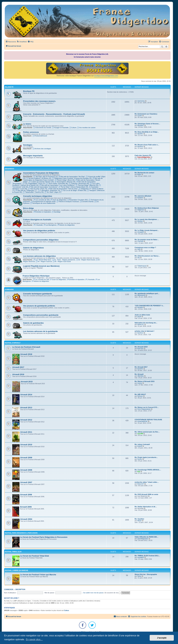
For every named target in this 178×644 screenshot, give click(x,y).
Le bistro (27, 124)
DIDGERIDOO (9, 169)
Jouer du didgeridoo (58, 200)
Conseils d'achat (87, 202)
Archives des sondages (42, 149)
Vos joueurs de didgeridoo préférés (39, 231)
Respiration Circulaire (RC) (78, 200)
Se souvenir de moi (113, 593)
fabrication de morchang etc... (146, 323)
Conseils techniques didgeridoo (38, 196)
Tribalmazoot (142, 266)
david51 (140, 134)
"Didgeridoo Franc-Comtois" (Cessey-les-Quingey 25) (72, 178)
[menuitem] (22, 42)
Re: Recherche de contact (144, 173)
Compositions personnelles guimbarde (41, 315)
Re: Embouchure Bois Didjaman (147, 208)
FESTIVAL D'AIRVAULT (13, 343)
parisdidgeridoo (143, 539)
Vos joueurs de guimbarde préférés (39, 306)
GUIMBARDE (9, 289)
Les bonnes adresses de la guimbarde (40, 331)
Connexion (9, 589)
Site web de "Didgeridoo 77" (26, 190)
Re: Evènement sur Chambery (146, 114)
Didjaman (141, 210)
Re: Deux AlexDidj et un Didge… (147, 132)
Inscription (20, 589)
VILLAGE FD (9, 87)
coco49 (140, 434)
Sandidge (56, 212)
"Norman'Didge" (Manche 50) (87, 185)
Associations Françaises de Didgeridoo (41, 173)
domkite (140, 307)
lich (139, 471)
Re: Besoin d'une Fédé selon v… (147, 145)
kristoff (140, 446)
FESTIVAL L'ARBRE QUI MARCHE (16, 570)
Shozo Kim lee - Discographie (146, 574)
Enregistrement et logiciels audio (43, 202)
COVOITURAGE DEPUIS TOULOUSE (148, 420)
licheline (140, 198)
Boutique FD (29, 91)
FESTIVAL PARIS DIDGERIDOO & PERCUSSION (21, 533)
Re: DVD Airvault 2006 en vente (146, 494)
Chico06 (140, 241)
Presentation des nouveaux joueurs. (39, 101)
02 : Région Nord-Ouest (86, 260)
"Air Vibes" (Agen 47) (53, 192)
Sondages (28, 145)
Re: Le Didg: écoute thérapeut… (147, 230)
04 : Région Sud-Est (44, 261)
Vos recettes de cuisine (86, 128)
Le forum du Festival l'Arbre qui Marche (38, 575)
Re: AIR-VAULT (140, 394)
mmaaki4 (141, 232)
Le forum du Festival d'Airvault (26, 347)
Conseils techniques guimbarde (38, 294)
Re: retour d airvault (142, 444)
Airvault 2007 (26, 482)
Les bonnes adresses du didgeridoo (39, 256)
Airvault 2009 (26, 458)
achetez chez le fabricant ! (144, 331)
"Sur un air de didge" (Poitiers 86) (74, 190)
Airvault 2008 (26, 470)
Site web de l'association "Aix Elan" (72, 177)
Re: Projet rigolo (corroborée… (146, 457)
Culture (73, 128)
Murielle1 (141, 125)
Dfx (139, 258)
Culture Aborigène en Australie (37, 220)
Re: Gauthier (139, 519)
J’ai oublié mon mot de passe (93, 593)
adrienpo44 (141, 295)
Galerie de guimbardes (33, 323)
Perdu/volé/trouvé (40, 136)
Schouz (140, 396)
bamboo (140, 146)
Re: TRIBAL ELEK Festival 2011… (147, 556)
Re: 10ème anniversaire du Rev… (147, 432)
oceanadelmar (142, 421)
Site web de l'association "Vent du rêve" (63, 189)
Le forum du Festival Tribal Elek (35, 556)
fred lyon (140, 349)
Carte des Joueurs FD (143, 155)
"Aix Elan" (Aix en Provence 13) (46, 177)
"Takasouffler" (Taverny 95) (33, 192)
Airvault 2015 (27, 382)
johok (139, 317)
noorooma (141, 101)
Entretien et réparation (42, 212)
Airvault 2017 (18, 367)
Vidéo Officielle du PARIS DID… (147, 537)
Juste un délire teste (142, 315)
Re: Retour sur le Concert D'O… (147, 407)
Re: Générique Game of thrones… (147, 124)
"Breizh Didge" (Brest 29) (65, 180)
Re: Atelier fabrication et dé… (146, 507)
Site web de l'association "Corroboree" (43, 187)
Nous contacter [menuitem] (120, 616)
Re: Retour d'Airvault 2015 (145, 381)
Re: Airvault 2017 (141, 367)
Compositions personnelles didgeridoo (41, 240)
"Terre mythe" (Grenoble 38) (57, 183)
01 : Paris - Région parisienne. (64, 260)
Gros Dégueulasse (144, 409)
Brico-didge (28, 208)
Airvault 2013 (26, 408)
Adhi (139, 249)
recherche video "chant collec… (147, 482)
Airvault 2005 (26, 507)
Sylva (139, 576)
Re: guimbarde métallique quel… (147, 293)
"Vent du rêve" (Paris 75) (38, 189)
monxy (140, 383)
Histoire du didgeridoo (66, 225)
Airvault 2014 (26, 395)
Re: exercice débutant (143, 196)
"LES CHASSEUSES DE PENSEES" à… (149, 306)
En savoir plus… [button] (34, 639)
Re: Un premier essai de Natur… (147, 240)
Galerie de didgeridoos (33, 248)
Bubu (139, 174)
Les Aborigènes (50, 225)
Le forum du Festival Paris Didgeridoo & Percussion (44, 537)
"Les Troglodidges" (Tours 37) (34, 183)
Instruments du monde (42, 128)
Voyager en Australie (60, 128)
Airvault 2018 (26, 354)
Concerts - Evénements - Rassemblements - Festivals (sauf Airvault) (54, 114)
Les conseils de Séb (42, 200)
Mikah (139, 521)
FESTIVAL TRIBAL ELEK (13, 552)
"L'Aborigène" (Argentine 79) (49, 190)
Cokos (67, 610)
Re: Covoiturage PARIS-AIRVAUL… (148, 470)
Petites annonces (31, 132)
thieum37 (141, 484)
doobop (140, 221)
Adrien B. (141, 324)
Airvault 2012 (26, 420)
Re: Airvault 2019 (141, 347)
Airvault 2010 (26, 445)
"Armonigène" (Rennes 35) (65, 182)
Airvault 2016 (18, 374)
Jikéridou (141, 376)
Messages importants (33, 156)
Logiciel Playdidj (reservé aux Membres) (41, 266)
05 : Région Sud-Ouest (62, 261)
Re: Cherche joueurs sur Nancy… (147, 256)
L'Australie (38, 225)
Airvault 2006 (26, 495)
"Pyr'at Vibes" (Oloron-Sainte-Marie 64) (73, 187)
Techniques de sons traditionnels (43, 203)
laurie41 (140, 369)
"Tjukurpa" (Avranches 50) (79, 183)
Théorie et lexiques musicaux (68, 202)
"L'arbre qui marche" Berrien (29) (41, 182)
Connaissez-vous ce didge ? (145, 247)
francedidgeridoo (144, 157)
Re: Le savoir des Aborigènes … (147, 219)
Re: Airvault (139, 374)
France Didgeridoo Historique (36, 276)
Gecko (140, 459)
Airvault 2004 (26, 519)
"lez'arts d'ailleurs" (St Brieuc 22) (39, 178)
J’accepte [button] (162, 638)
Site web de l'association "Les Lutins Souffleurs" (57, 185)
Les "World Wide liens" (43, 260)
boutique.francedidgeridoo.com (106, 76)
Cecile (140, 116)
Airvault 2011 (26, 432)
